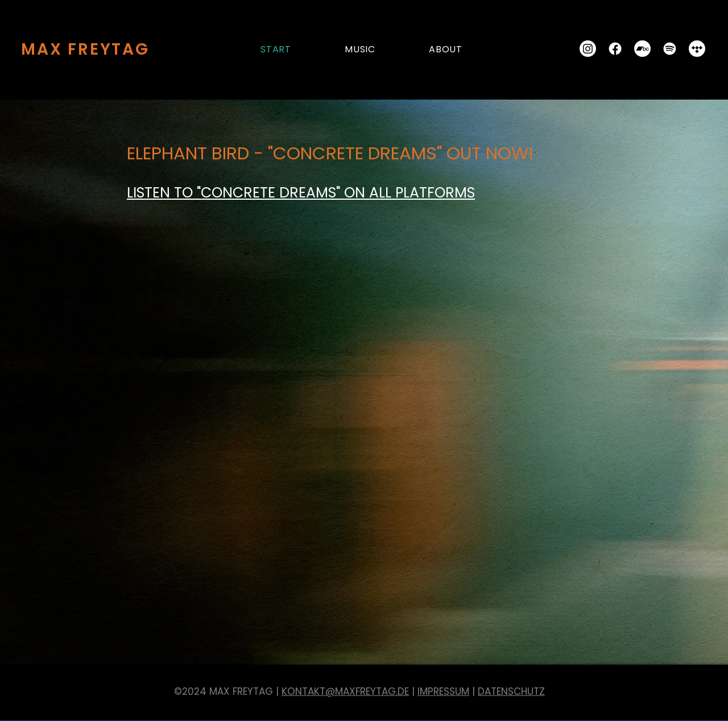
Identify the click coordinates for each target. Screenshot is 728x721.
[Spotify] (670, 49)
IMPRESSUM (443, 691)
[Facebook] (615, 49)
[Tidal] (697, 49)
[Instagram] (588, 49)
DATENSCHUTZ (511, 691)
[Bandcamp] (642, 49)
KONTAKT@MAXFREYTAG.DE (345, 691)
